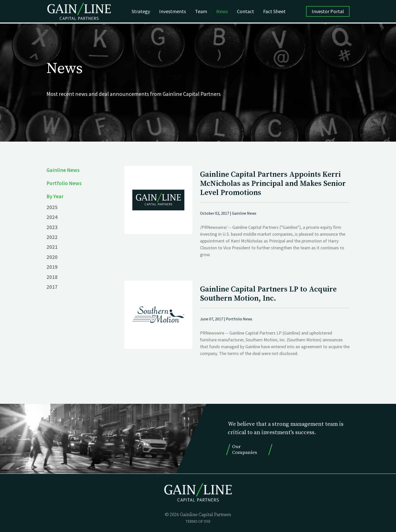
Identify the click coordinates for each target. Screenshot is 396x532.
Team (203, 12)
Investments (174, 12)
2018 (52, 277)
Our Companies (245, 449)
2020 (52, 257)
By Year (55, 196)
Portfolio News (64, 183)
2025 (52, 207)
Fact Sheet (276, 12)
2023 (52, 227)
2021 (52, 247)
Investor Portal (328, 12)
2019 (52, 267)
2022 (52, 237)
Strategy (143, 12)
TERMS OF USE (198, 522)
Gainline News (63, 170)
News (224, 12)
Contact (247, 12)
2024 (52, 217)
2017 (52, 287)
